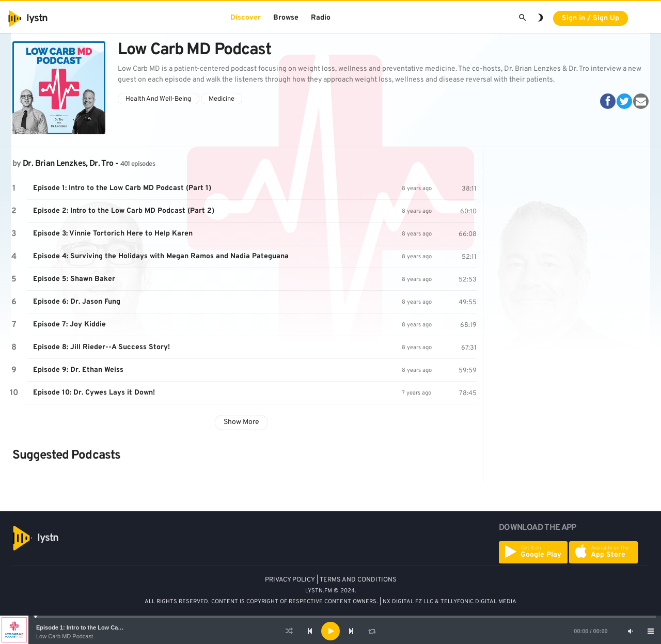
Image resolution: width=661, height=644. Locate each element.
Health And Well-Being (158, 99)
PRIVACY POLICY (290, 580)
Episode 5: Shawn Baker (74, 279)
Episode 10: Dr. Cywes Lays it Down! (94, 393)
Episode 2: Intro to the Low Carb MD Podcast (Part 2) (124, 211)
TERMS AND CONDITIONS (358, 580)
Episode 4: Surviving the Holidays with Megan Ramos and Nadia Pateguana (161, 256)
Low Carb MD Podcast (65, 636)
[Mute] (630, 631)
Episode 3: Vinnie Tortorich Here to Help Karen (113, 234)
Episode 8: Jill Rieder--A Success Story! (101, 347)
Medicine (222, 99)
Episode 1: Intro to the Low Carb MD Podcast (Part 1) (107, 627)
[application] (330, 631)
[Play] (330, 631)
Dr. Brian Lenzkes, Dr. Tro (68, 164)
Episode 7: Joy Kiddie (69, 325)
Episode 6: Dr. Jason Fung (77, 302)
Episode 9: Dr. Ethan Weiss (78, 370)
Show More (241, 422)
